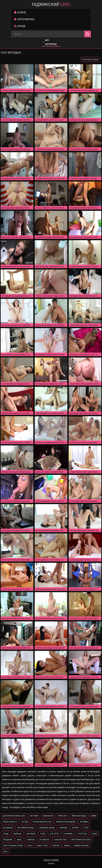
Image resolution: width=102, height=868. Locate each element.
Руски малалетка (42, 822)
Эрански (62, 816)
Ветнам (34, 816)
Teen (43, 834)
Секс (5, 851)
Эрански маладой (66, 822)
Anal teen (42, 845)
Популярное (24, 19)
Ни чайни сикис (26, 828)
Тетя (86, 828)
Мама (67, 845)
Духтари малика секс (14, 816)
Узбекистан (60, 840)
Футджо (84, 822)
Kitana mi (44, 840)
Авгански (48, 816)
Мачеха (63, 828)
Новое (20, 12)
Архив (20, 26)
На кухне (31, 834)
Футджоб (8, 828)
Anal (19, 840)
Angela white (10, 822)
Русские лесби (90, 59)
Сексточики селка (13, 845)
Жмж (94, 816)
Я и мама (68, 834)
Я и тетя (54, 834)
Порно (56, 845)
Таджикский (51, 4)
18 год (25, 822)
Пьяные (17, 834)
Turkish (31, 840)
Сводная (8, 840)
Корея (75, 828)
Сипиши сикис (47, 828)
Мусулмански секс (81, 840)
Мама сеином (82, 845)
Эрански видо (79, 816)
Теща (6, 834)
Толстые (82, 834)
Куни (94, 834)
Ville (30, 845)
